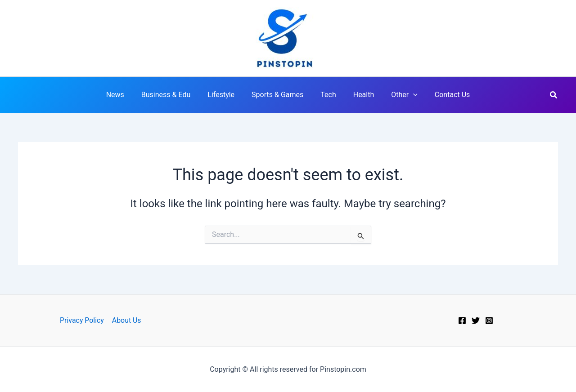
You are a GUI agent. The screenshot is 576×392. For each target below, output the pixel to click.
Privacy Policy (82, 320)
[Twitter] (476, 321)
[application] (406, 95)
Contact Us (443, 95)
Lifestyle (225, 95)
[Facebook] (462, 321)
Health (360, 95)
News (125, 95)
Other (398, 95)
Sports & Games (279, 95)
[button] (554, 95)
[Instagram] (489, 321)
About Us (126, 320)
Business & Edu (173, 95)
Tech (327, 95)
